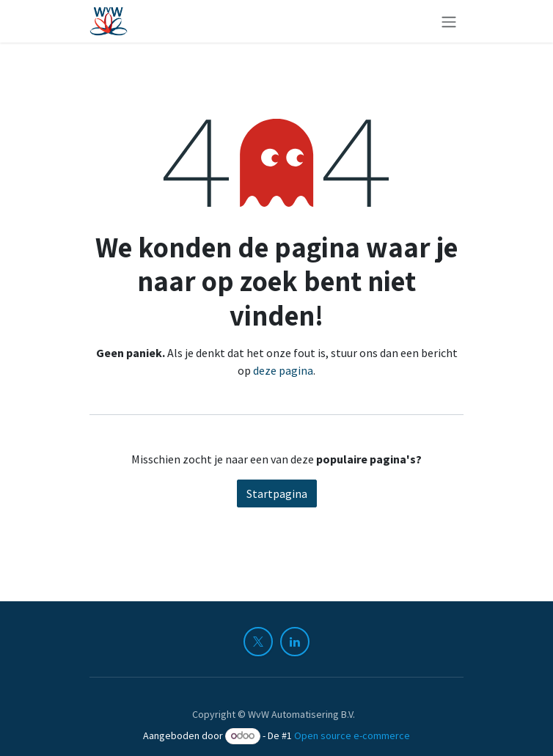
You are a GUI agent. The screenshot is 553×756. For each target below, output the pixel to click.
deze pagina (283, 370)
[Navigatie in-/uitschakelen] (449, 21)
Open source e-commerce (352, 735)
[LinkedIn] (295, 642)
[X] (258, 642)
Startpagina (277, 493)
